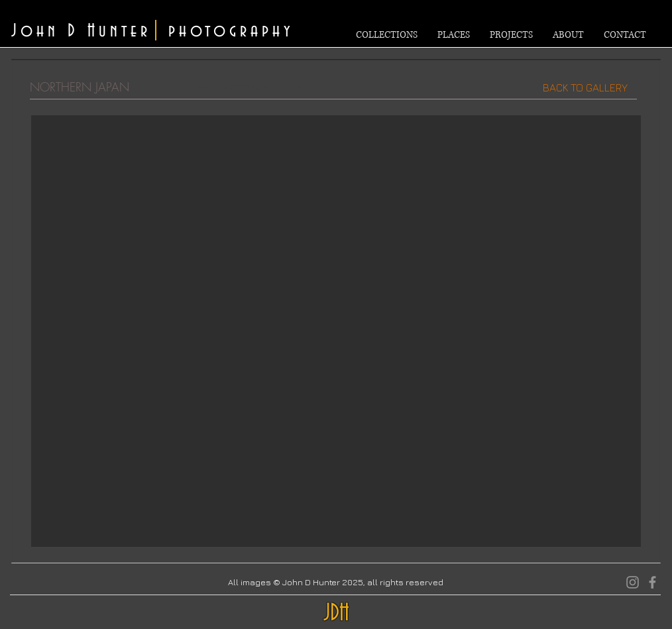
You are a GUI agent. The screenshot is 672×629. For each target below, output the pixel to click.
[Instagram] (633, 582)
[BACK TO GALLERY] (585, 87)
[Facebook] (652, 582)
